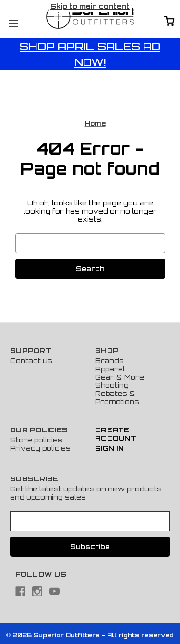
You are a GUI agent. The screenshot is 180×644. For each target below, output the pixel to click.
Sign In (109, 448)
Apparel (110, 369)
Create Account (116, 434)
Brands (109, 361)
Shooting (112, 385)
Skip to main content (90, 6)
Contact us (31, 361)
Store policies (36, 440)
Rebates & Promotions (117, 397)
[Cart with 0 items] (169, 22)
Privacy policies (40, 448)
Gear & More (120, 377)
